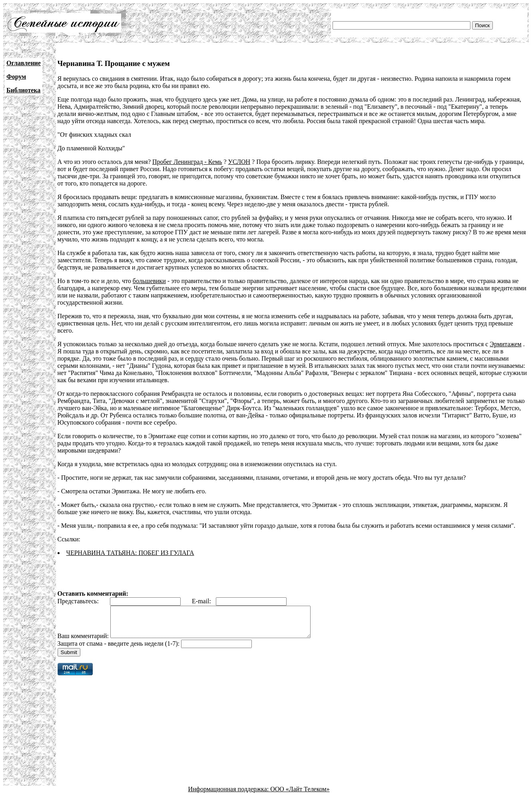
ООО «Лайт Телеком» (300, 795)
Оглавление (24, 63)
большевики (149, 281)
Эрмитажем (505, 344)
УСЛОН (239, 162)
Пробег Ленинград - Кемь (187, 162)
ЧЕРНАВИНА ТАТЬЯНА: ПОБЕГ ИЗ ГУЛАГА (130, 553)
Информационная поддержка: (229, 795)
